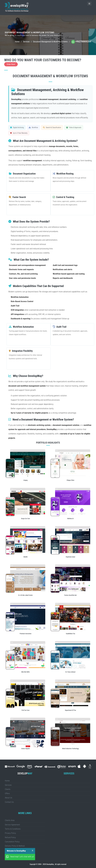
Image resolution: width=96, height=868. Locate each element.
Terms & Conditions (13, 829)
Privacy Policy (10, 833)
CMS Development (55, 781)
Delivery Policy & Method (15, 846)
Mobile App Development (58, 789)
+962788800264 (83, 41)
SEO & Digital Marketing (58, 805)
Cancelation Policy (12, 842)
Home (17, 42)
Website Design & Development (61, 785)
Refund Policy (10, 837)
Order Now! (11, 64)
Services (26, 42)
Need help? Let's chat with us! (22, 857)
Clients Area (10, 820)
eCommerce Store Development (61, 793)
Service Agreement (12, 825)
